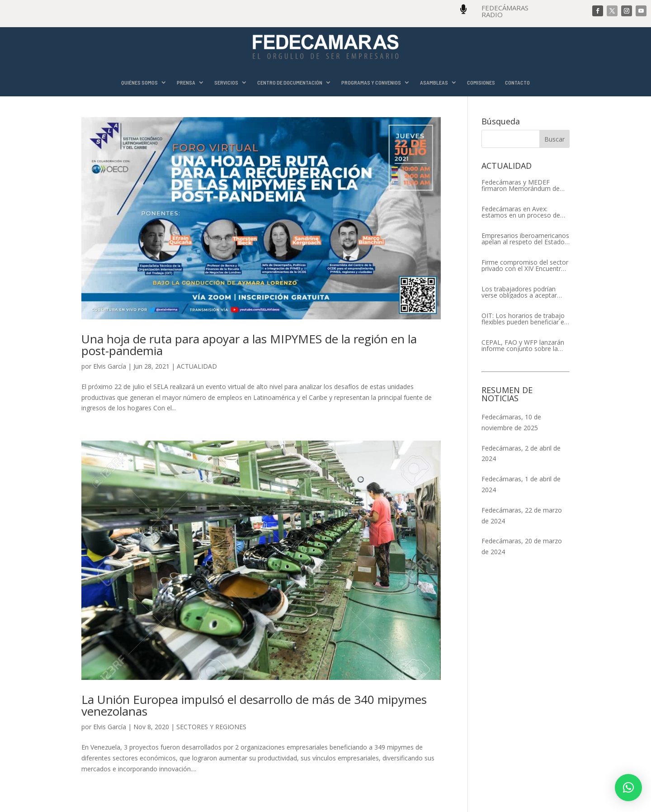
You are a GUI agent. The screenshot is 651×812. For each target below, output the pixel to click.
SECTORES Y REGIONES (211, 727)
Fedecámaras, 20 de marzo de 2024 (522, 546)
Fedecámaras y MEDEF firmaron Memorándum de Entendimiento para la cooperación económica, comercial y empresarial (521, 185)
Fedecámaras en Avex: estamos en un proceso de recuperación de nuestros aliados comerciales (521, 212)
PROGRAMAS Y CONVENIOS (371, 83)
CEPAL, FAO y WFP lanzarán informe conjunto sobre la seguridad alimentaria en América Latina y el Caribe (523, 346)
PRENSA (186, 83)
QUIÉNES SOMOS (139, 83)
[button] (628, 788)
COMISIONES (481, 83)
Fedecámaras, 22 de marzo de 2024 (522, 515)
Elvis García (110, 366)
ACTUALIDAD (197, 366)
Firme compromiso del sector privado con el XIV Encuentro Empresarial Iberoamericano (525, 266)
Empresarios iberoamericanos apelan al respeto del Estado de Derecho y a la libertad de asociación (525, 239)
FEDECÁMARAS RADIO (505, 11)
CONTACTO (517, 83)
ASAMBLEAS (434, 83)
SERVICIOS (226, 83)
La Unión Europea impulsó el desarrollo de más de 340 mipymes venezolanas (254, 705)
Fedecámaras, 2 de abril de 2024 (521, 453)
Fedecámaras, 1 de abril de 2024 (521, 484)
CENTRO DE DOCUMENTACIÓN (290, 83)
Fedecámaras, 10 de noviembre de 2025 (511, 422)
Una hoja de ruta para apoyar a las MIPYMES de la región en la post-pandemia (249, 345)
